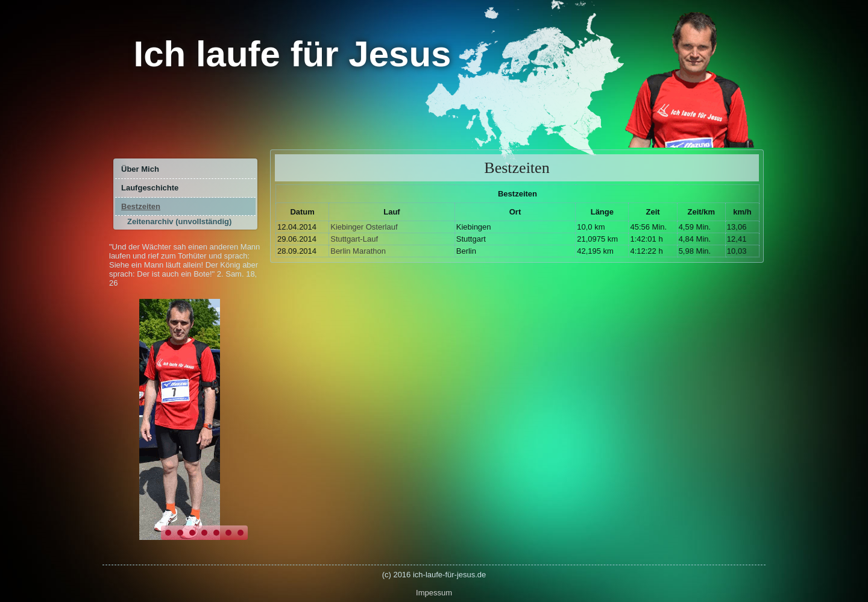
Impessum (434, 593)
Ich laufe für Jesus (293, 54)
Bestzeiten (141, 206)
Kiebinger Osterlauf (364, 227)
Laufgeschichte (150, 188)
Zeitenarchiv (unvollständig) (179, 221)
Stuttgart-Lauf (354, 239)
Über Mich (140, 169)
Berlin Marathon (358, 251)
